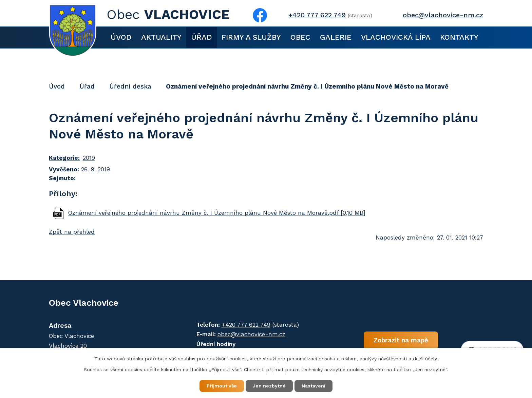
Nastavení (313, 386)
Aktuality (161, 37)
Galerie (336, 37)
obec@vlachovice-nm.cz (443, 15)
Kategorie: (64, 158)
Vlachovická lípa (396, 37)
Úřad (202, 37)
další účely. (425, 359)
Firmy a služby (251, 37)
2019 (89, 158)
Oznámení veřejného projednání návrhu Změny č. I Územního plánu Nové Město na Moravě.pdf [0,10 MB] (217, 213)
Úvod (121, 37)
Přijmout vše (222, 386)
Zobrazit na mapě (401, 340)
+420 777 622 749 (317, 15)
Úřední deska (130, 86)
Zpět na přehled (72, 232)
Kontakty (459, 37)
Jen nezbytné (269, 386)
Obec (300, 37)
